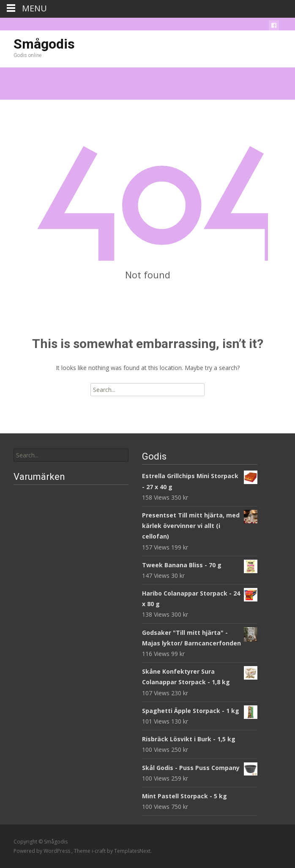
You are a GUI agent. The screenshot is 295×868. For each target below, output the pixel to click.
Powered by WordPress (42, 851)
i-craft (99, 851)
